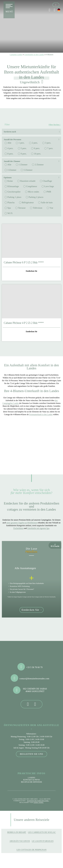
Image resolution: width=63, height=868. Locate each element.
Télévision (37, 208)
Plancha (11, 202)
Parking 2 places (36, 197)
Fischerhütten (18, 528)
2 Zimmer (39, 165)
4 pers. (10, 148)
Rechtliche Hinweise (32, 782)
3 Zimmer (12, 170)
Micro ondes (33, 192)
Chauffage (47, 181)
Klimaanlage (13, 186)
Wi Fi (10, 213)
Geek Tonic (39, 802)
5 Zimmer (28, 170)
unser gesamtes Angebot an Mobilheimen (22, 523)
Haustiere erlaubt (28, 181)
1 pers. (22, 143)
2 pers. (35, 143)
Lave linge (49, 186)
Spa (9, 208)
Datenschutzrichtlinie (38, 801)
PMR (49, 192)
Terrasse (22, 208)
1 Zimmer (23, 165)
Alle (9, 143)
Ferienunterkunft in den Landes (41, 414)
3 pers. (48, 143)
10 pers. (37, 154)
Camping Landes (16, 55)
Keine (10, 181)
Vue (51, 208)
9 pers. (24, 154)
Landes (31, 778)
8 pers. (10, 154)
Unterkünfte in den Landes (34, 55)
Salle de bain (47, 202)
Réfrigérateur (28, 202)
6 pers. (37, 148)
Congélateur (32, 186)
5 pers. (24, 148)
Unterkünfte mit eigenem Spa (38, 528)
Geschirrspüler (14, 192)
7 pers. (50, 148)
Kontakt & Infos (31, 780)
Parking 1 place (14, 197)
